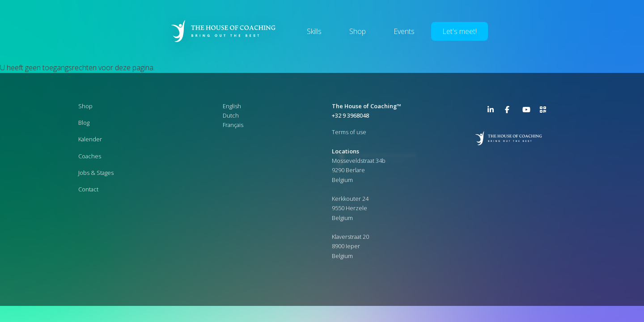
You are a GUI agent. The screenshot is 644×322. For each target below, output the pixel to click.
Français (233, 125)
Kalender (90, 139)
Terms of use (349, 132)
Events (404, 31)
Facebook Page (510, 111)
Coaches (90, 156)
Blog (84, 123)
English (232, 106)
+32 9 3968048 (350, 115)
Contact (88, 189)
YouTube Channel (528, 111)
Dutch (231, 115)
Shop (358, 31)
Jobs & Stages (96, 173)
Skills (314, 31)
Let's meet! (460, 31)
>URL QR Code (545, 111)
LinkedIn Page (493, 111)
